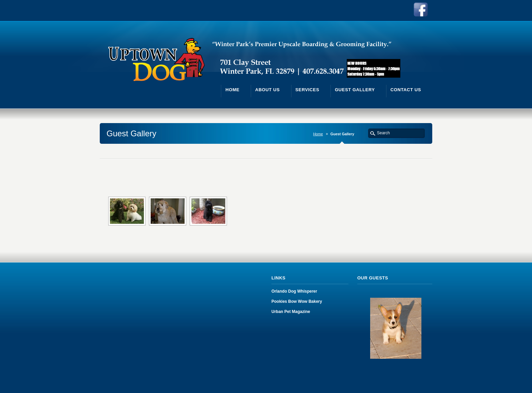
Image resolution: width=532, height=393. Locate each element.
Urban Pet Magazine (291, 312)
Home (318, 134)
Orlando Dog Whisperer (294, 291)
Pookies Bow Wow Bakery (297, 301)
